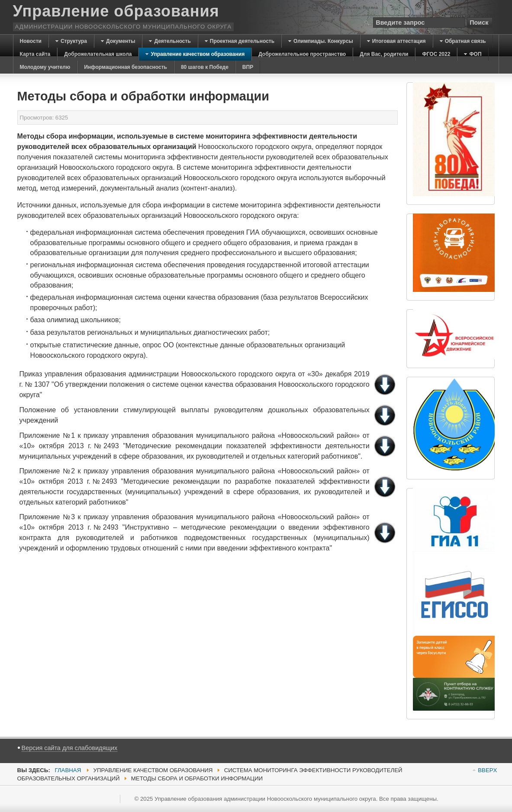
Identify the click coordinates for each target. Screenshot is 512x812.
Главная (68, 770)
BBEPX (487, 770)
